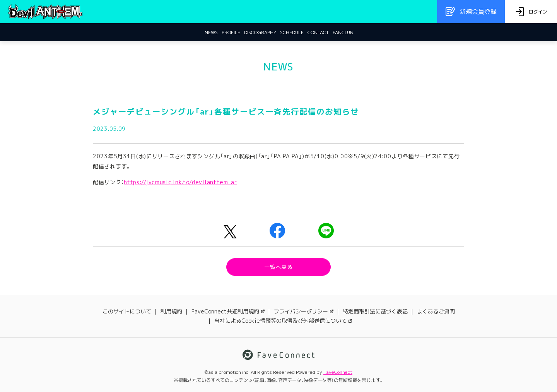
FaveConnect (338, 372)
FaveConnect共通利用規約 (228, 311)
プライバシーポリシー (304, 311)
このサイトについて (127, 311)
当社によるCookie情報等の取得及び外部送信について (283, 321)
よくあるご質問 (436, 311)
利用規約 (171, 311)
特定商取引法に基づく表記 (375, 311)
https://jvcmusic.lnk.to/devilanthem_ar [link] (180, 182)
